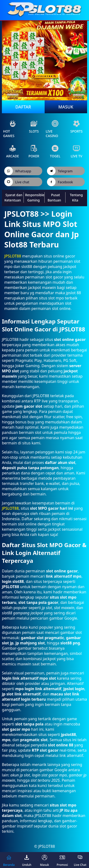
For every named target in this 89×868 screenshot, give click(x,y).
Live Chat (80, 860)
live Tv (77, 152)
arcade (13, 152)
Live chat (17, 182)
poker (34, 152)
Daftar (23, 107)
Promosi (62, 860)
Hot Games (10, 129)
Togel (55, 152)
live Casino (52, 129)
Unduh (27, 860)
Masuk (66, 107)
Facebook (60, 182)
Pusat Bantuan (54, 198)
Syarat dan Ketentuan (13, 198)
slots (34, 127)
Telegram (60, 171)
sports (76, 127)
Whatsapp (18, 171)
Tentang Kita (76, 198)
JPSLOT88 (13, 256)
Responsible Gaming (35, 198)
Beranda (9, 860)
